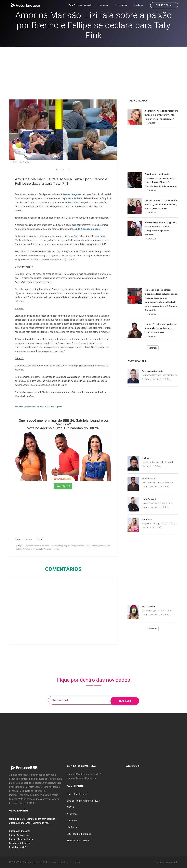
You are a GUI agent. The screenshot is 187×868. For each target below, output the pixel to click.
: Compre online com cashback (33, 819)
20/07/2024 (150, 190)
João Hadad (149, 479)
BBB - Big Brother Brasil (79, 834)
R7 (47, 539)
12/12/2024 (150, 123)
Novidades (138, 5)
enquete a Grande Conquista (27, 407)
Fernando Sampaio (153, 371)
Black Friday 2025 (18, 847)
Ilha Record (73, 827)
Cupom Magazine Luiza (21, 839)
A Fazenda (72, 814)
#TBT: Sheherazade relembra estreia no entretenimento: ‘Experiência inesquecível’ (161, 115)
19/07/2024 (150, 213)
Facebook (132, 766)
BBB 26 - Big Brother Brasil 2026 (83, 801)
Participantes (121, 5)
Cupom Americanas (19, 835)
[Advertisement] (94, 68)
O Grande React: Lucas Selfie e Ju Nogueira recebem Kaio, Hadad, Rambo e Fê (161, 204)
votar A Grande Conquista (51, 407)
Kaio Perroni (149, 499)
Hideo (145, 458)
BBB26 (70, 807)
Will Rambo (148, 607)
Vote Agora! (63, 486)
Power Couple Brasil (77, 794)
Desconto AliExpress (20, 843)
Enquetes (103, 5)
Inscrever (125, 700)
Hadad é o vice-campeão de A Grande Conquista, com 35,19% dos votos (161, 328)
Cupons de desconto (20, 831)
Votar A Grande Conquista (80, 5)
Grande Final (164, 5)
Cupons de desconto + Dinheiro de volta (29, 823)
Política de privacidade (166, 862)
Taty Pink (147, 519)
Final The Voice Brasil (78, 841)
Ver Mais (153, 348)
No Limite (72, 821)
